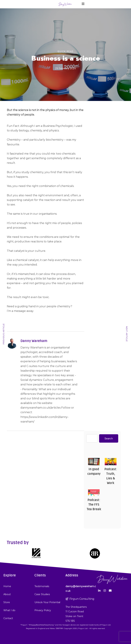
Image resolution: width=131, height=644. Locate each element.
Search (109, 438)
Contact (8, 618)
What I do (9, 610)
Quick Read (65, 51)
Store (7, 602)
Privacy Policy (43, 610)
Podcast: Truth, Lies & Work (110, 461)
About (7, 594)
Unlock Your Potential (47, 602)
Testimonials (42, 586)
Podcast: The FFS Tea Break (94, 492)
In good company (94, 461)
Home (7, 586)
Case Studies (42, 594)
